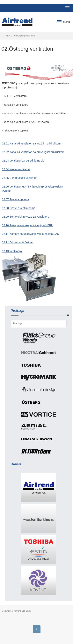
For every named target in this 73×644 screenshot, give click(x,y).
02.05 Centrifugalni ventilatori (20, 178)
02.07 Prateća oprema (15, 199)
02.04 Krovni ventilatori (16, 169)
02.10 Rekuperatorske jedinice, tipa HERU (28, 225)
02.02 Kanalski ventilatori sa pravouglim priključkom (33, 152)
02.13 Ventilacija (12, 251)
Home (7, 36)
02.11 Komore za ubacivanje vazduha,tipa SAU (30, 234)
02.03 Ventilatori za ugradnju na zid (23, 161)
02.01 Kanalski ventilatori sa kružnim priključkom (31, 143)
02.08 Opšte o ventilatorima (19, 208)
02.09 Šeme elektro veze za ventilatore (26, 217)
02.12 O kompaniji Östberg (18, 242)
